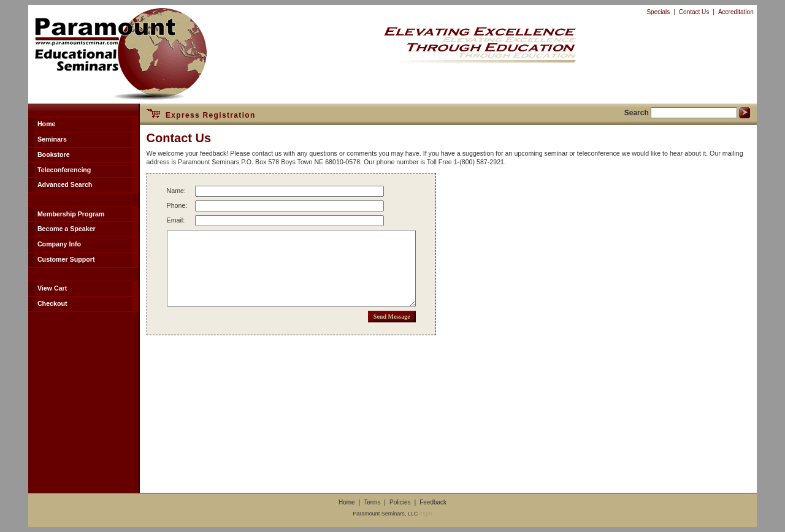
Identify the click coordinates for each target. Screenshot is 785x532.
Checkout (52, 303)
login (426, 513)
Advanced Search (65, 184)
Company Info (59, 244)
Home (47, 124)
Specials (658, 12)
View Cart (52, 288)
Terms (372, 502)
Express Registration (201, 115)
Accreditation (736, 12)
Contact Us (694, 12)
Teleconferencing (64, 170)
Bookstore (54, 154)
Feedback (433, 502)
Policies (400, 502)
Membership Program (71, 214)
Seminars (52, 139)
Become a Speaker (67, 229)
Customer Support (66, 259)
